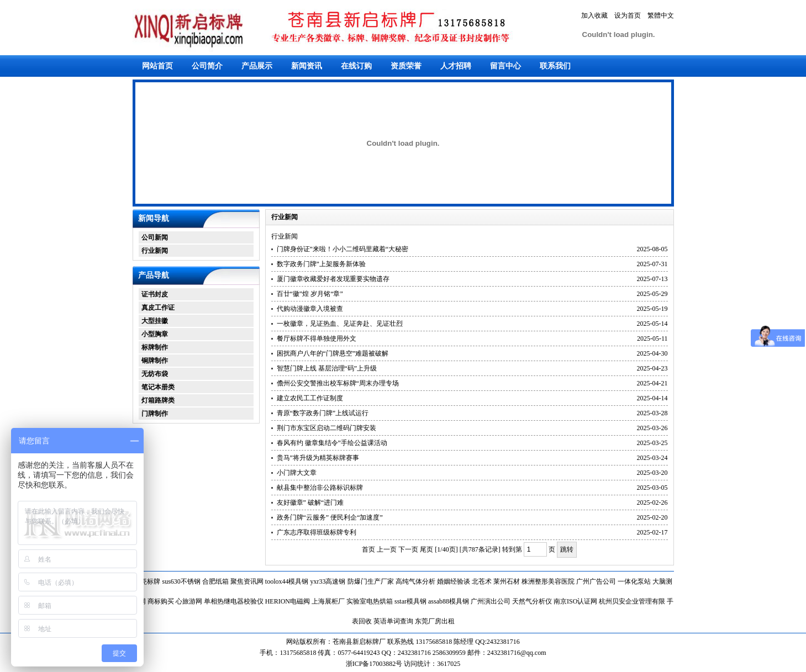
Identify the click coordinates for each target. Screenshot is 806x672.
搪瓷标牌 (147, 581)
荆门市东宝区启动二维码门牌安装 (326, 428)
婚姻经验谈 (454, 581)
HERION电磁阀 (288, 601)
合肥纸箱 (215, 581)
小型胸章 (155, 334)
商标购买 (161, 601)
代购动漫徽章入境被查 (310, 309)
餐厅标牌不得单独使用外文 (317, 338)
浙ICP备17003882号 (375, 664)
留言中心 (505, 66)
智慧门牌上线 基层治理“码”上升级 (327, 368)
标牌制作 (155, 347)
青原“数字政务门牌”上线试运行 (323, 413)
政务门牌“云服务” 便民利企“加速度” (330, 517)
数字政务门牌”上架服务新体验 (321, 264)
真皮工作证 (158, 308)
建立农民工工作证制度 (310, 398)
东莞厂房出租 (435, 621)
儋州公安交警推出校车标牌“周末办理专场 (338, 383)
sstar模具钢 (410, 601)
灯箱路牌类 (158, 400)
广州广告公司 (596, 581)
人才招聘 (456, 66)
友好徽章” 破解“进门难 (310, 502)
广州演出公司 (491, 601)
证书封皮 (155, 294)
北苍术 (482, 581)
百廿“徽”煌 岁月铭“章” (310, 294)
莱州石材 (507, 581)
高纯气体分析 (415, 581)
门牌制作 (155, 414)
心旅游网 (189, 601)
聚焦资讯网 (247, 581)
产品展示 (257, 66)
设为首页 (628, 15)
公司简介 (207, 66)
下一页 (408, 549)
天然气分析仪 (532, 601)
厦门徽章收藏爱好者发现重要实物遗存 (333, 279)
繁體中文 (661, 15)
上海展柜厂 (328, 601)
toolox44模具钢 (287, 581)
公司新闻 (155, 237)
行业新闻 (155, 251)
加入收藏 (594, 15)
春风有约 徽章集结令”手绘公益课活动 (332, 443)
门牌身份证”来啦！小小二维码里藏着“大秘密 (343, 249)
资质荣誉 (406, 66)
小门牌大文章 (297, 473)
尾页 (426, 549)
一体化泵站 (634, 581)
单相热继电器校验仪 (234, 601)
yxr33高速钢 (328, 581)
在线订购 (356, 66)
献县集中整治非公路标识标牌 (320, 488)
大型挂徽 (155, 321)
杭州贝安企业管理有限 (632, 601)
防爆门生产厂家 (371, 581)
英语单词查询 (393, 621)
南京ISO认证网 (575, 601)
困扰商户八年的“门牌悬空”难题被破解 (333, 353)
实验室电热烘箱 (370, 601)
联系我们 (555, 66)
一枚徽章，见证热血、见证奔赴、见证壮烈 (340, 324)
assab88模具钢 (449, 601)
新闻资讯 (307, 66)
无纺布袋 (155, 374)
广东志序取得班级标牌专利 (317, 532)
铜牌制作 (155, 361)
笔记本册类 (158, 387)
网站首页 (157, 66)
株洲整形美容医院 (548, 581)
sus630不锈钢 (181, 581)
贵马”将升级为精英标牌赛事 (318, 458)
